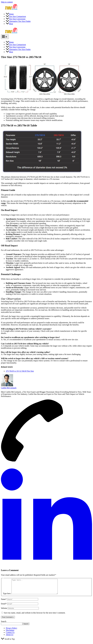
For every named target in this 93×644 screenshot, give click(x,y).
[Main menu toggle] (5, 37)
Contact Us (10, 635)
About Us (10, 638)
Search (4, 624)
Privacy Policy (12, 631)
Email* (4, 607)
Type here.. (7, 596)
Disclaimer (10, 633)
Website (4, 611)
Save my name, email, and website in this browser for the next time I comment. (35, 616)
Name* (4, 602)
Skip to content (7, 2)
